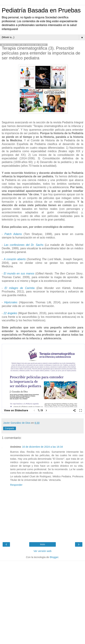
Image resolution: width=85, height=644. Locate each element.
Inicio (42, 544)
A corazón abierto (15, 259)
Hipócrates (11, 302)
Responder (16, 485)
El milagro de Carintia (20, 288)
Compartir (10, 428)
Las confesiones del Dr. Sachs (24, 245)
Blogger (54, 557)
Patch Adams (13, 234)
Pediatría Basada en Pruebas (41, 10)
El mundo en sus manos (19, 274)
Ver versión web (42, 551)
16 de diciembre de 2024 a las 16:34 (42, 447)
